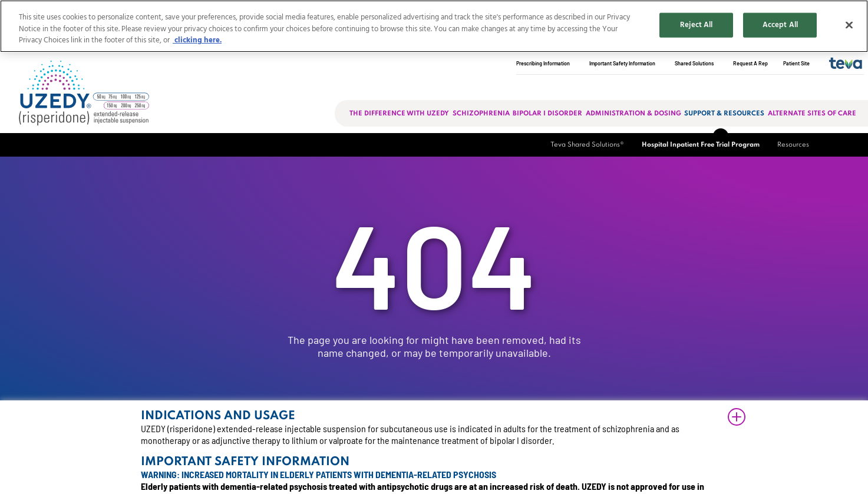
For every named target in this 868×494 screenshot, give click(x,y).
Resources (793, 145)
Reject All (696, 25)
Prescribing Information (543, 63)
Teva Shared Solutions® (587, 145)
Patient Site (796, 63)
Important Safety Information (622, 63)
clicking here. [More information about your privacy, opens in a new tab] (197, 40)
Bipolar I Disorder (547, 114)
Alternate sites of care (812, 114)
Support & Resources (724, 114)
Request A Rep (750, 63)
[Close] (849, 25)
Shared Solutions (694, 63)
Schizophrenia (481, 114)
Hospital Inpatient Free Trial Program (701, 145)
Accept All (780, 25)
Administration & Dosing (633, 114)
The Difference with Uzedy (399, 114)
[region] (434, 26)
